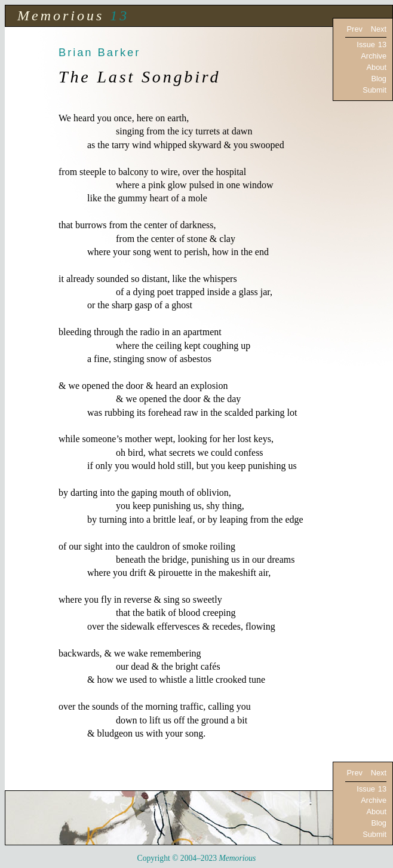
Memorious (61, 16)
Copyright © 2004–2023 (197, 858)
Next (379, 29)
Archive (374, 56)
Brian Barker (99, 52)
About (377, 67)
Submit (374, 90)
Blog (379, 79)
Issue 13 (371, 45)
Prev (355, 29)
